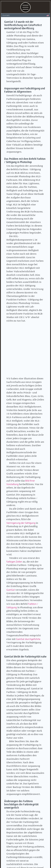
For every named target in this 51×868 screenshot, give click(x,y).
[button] (25, 13)
